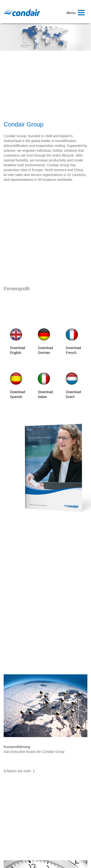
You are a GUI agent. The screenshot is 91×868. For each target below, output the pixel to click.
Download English (17, 342)
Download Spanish (17, 386)
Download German (45, 342)
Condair (22, 13)
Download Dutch (73, 386)
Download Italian (45, 386)
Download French (73, 342)
